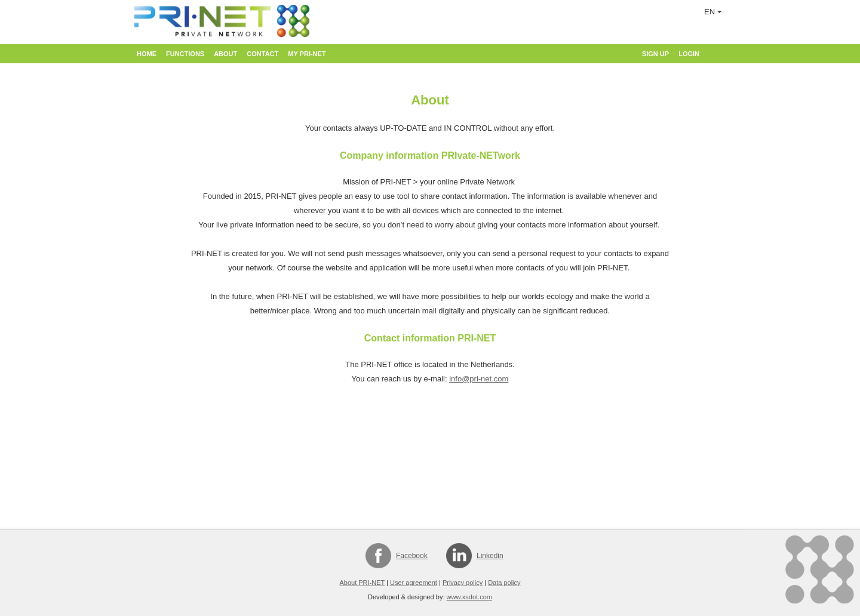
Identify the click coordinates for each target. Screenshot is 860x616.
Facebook (412, 556)
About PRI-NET (362, 583)
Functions (185, 54)
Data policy (504, 583)
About (225, 54)
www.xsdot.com (469, 597)
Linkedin (490, 556)
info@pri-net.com (479, 379)
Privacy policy (463, 583)
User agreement (414, 583)
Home (147, 54)
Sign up (655, 54)
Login (689, 54)
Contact (262, 54)
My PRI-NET (307, 54)
